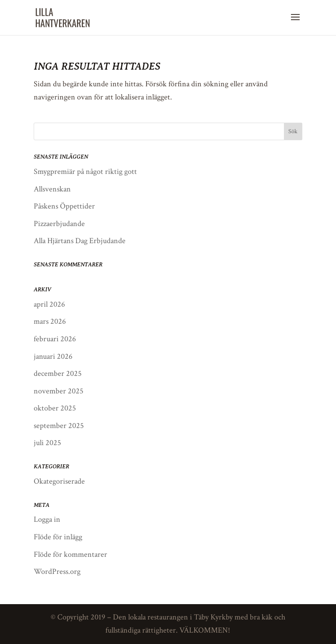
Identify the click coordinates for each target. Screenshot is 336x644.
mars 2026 (50, 321)
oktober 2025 (55, 408)
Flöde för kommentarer (70, 554)
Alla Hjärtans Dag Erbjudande (80, 241)
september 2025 (59, 426)
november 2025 (59, 391)
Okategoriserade (59, 481)
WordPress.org (57, 571)
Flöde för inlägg (58, 537)
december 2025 (58, 373)
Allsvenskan (52, 189)
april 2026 (49, 304)
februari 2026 (55, 339)
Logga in (47, 519)
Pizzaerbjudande (59, 224)
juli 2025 (47, 443)
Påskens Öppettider (64, 206)
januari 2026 (53, 356)
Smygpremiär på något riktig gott (85, 172)
